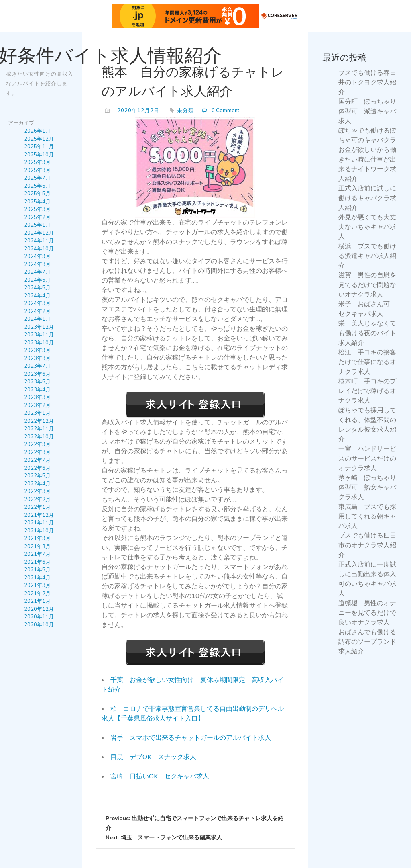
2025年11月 (39, 147)
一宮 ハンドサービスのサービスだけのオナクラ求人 (367, 459)
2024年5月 (37, 288)
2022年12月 (39, 421)
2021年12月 (39, 515)
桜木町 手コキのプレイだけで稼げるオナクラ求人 (367, 391)
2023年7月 (37, 366)
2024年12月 (39, 233)
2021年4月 (37, 577)
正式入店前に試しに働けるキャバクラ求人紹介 (367, 198)
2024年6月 (37, 280)
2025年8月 (37, 170)
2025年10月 (39, 154)
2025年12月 (39, 139)
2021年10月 (39, 530)
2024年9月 (37, 256)
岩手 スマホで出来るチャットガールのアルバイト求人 (191, 738)
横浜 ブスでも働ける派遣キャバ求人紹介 (367, 256)
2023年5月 (37, 382)
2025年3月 (37, 209)
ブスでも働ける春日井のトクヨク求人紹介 (367, 82)
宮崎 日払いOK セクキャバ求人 (160, 776)
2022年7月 (37, 460)
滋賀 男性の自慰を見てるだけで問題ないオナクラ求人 (367, 285)
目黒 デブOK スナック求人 (153, 757)
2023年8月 (37, 358)
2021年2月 (37, 593)
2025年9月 (37, 162)
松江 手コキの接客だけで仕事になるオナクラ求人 (367, 362)
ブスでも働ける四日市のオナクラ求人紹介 (367, 545)
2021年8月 (37, 546)
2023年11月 (39, 335)
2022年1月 (37, 507)
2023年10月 (39, 342)
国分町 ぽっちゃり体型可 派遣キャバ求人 (367, 111)
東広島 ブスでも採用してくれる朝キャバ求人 (367, 516)
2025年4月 (37, 201)
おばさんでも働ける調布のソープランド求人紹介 (367, 642)
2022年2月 (37, 499)
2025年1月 (37, 225)
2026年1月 (37, 131)
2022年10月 (39, 436)
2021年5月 (37, 570)
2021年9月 (37, 538)
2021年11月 (39, 523)
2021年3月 (37, 585)
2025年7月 (37, 178)
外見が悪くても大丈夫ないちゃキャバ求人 (367, 227)
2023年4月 (37, 389)
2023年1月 (37, 413)
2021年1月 (37, 601)
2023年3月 (37, 397)
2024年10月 (39, 248)
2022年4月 (37, 483)
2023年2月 (37, 405)
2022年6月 (37, 468)
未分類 (185, 111)
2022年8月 (37, 452)
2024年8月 (37, 264)
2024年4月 (37, 295)
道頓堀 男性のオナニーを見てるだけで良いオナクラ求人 (367, 613)
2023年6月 (37, 374)
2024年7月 (37, 272)
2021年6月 (37, 562)
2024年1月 (37, 319)
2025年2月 (37, 217)
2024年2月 (37, 311)
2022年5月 (37, 476)
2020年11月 (39, 617)
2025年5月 (37, 194)
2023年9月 (37, 350)
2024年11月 (39, 241)
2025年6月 (37, 186)
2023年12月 (39, 327)
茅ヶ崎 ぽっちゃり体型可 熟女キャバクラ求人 (367, 487)
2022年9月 (37, 444)
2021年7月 (37, 554)
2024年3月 (37, 303)
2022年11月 (39, 429)
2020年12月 (39, 609)
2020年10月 (39, 624)
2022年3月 (37, 491)
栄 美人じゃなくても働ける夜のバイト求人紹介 (367, 333)
